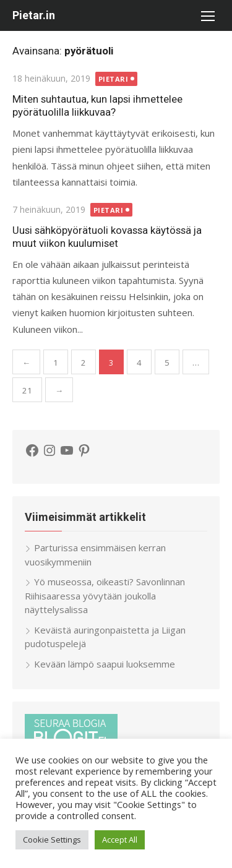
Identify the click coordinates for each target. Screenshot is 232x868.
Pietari (114, 79)
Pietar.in (34, 15)
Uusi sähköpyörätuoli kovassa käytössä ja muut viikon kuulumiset (107, 237)
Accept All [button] (120, 840)
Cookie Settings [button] (52, 840)
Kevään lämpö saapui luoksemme (105, 664)
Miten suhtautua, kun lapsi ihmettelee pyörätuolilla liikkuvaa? (97, 105)
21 (27, 390)
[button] (207, 15)
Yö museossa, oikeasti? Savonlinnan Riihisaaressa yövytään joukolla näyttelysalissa (105, 595)
